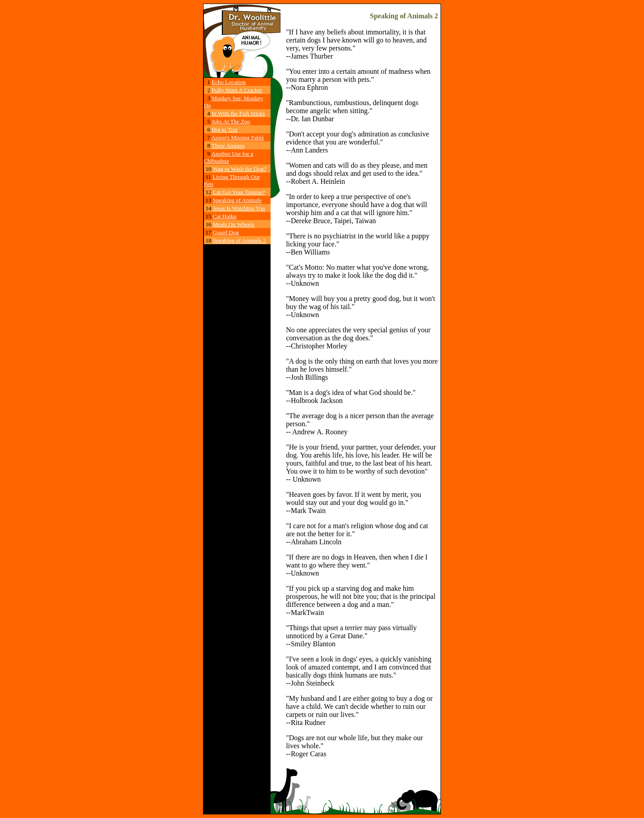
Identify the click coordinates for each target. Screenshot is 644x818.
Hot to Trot (225, 129)
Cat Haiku (225, 216)
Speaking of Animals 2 (239, 240)
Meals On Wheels (234, 224)
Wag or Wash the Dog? (240, 169)
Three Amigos (228, 146)
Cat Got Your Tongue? (239, 192)
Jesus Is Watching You (239, 208)
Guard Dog (226, 232)
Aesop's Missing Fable (238, 138)
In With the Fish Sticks (238, 113)
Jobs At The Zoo (231, 121)
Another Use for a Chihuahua (229, 157)
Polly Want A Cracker (237, 90)
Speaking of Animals (237, 200)
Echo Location (229, 82)
